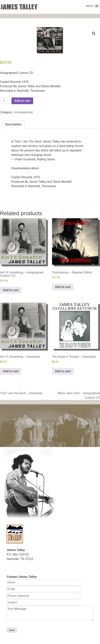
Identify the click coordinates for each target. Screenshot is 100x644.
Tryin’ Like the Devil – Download (21, 393)
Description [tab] (13, 124)
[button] (90, 6)
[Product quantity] (5, 100)
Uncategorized (23, 112)
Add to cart (22, 101)
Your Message (50, 613)
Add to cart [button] (11, 290)
